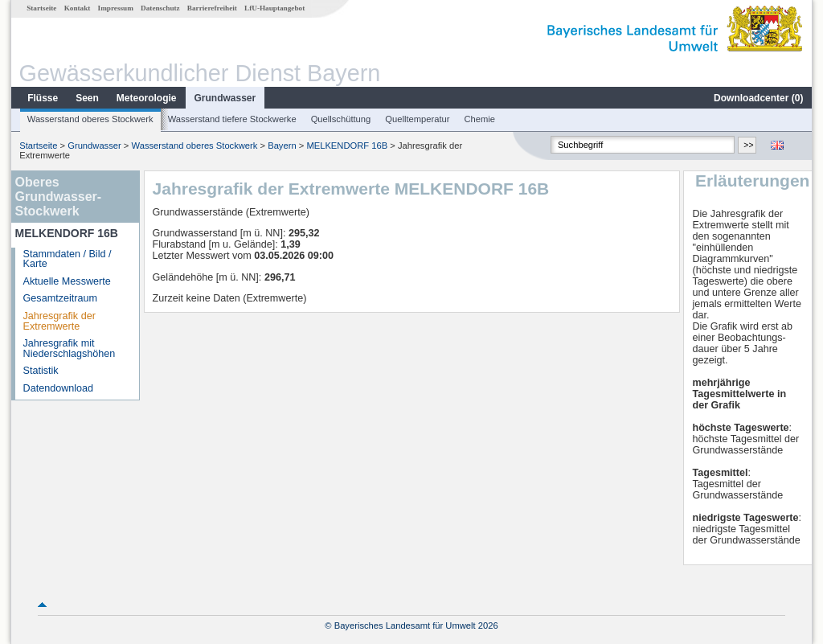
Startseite (41, 8)
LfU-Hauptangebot (274, 8)
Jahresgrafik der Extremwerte (59, 321)
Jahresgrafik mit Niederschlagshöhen (70, 349)
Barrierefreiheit (212, 8)
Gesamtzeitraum (60, 298)
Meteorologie (147, 98)
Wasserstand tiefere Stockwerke (232, 119)
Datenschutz (160, 8)
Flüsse (43, 98)
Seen (87, 98)
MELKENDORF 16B (347, 146)
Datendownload (59, 388)
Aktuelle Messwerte (67, 281)
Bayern (282, 146)
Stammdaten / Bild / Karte (68, 259)
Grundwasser (225, 98)
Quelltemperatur (417, 119)
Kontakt (78, 8)
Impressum (116, 8)
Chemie (480, 119)
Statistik (41, 371)
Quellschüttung (341, 119)
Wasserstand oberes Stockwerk (90, 119)
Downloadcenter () (758, 98)
